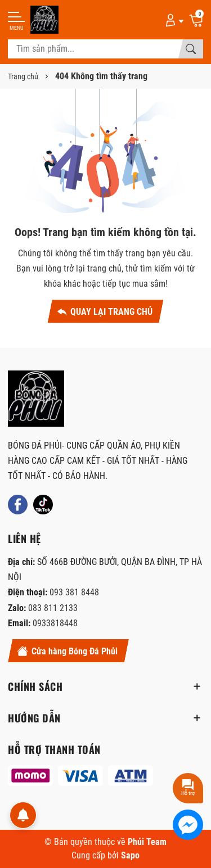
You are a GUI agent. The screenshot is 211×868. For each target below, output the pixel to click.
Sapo (130, 855)
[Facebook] (18, 505)
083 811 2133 (53, 608)
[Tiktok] (43, 505)
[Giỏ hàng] (196, 20)
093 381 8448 (74, 592)
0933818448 (55, 623)
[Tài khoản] (172, 20)
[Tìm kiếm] (191, 49)
